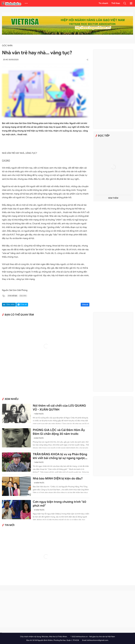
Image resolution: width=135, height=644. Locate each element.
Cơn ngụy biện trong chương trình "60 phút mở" (60, 504)
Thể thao (116, 3)
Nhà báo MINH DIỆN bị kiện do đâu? (58, 479)
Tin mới (10, 525)
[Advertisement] (113, 89)
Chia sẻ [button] (23, 305)
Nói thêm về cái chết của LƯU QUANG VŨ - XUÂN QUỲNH (59, 408)
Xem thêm (113, 198)
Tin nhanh (103, 3)
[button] (125, 3)
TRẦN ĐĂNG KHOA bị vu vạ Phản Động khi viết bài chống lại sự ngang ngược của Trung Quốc (60, 456)
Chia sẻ (85, 305)
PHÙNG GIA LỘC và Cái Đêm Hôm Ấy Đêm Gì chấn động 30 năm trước (59, 432)
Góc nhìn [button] (10, 305)
